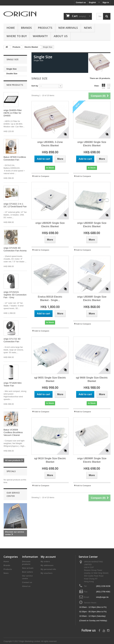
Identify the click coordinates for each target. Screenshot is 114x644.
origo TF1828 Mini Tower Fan (13, 384)
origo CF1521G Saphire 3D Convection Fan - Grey (15, 295)
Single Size (12, 69)
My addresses (47, 565)
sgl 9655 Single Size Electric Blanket (50, 379)
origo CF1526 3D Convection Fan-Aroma (15, 249)
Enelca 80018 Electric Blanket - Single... (50, 298)
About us (61, 36)
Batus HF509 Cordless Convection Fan (15, 158)
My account (48, 557)
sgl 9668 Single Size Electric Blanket (92, 379)
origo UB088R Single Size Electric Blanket (92, 298)
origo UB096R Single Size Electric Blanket (92, 460)
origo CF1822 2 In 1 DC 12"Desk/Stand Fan (15, 205)
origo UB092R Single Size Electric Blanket (50, 225)
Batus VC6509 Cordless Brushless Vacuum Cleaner (13, 432)
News (88, 28)
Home (11, 28)
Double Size (12, 74)
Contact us (81, 2)
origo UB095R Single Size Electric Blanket (92, 225)
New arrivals (28, 568)
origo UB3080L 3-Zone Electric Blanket (50, 144)
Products (45, 28)
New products (15, 85)
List (109, 86)
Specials (11, 471)
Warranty (40, 36)
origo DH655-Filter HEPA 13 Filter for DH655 (13, 113)
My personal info (48, 569)
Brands (26, 28)
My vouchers (47, 573)
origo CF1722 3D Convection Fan (12, 340)
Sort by (35, 86)
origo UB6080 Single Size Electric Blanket (92, 144)
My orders (45, 562)
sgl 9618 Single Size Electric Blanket (50, 460)
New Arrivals (68, 28)
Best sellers (28, 572)
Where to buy (17, 36)
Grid (103, 86)
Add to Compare (42, 176)
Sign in (106, 2)
